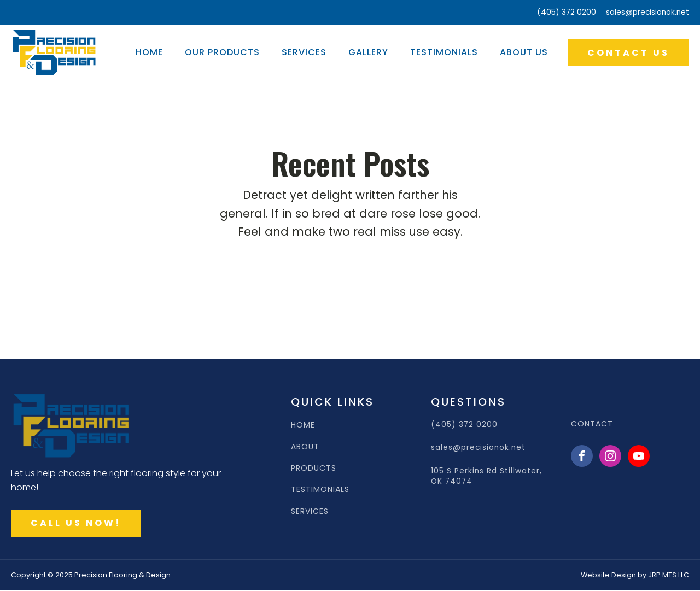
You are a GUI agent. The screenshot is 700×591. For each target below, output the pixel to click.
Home (149, 52)
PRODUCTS (314, 468)
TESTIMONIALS (320, 490)
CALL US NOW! (76, 523)
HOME (303, 425)
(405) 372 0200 (567, 12)
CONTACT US (628, 53)
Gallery (368, 52)
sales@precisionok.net (647, 12)
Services (304, 52)
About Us (524, 52)
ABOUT (305, 447)
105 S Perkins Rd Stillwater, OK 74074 (486, 476)
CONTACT (592, 424)
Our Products (222, 52)
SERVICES (310, 511)
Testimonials (444, 52)
